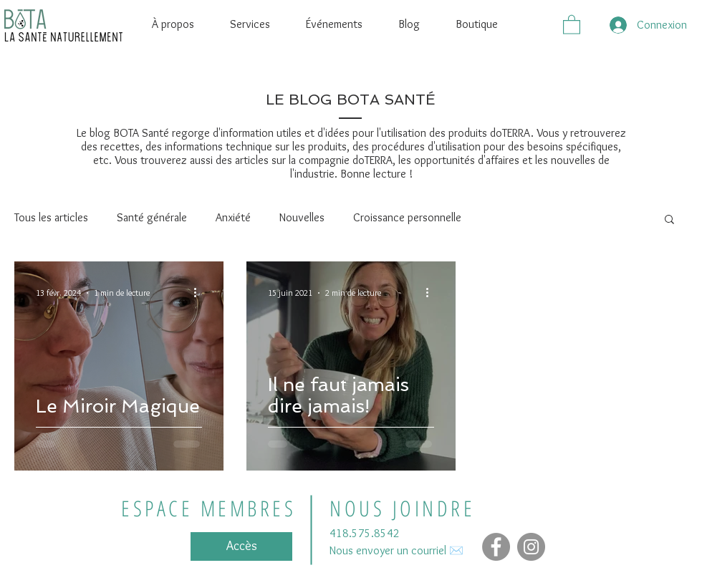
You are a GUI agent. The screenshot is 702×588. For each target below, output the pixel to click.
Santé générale (152, 217)
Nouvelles (302, 217)
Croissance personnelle (407, 217)
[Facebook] (496, 547)
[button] (572, 24)
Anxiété (233, 217)
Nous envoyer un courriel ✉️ (396, 550)
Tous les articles (51, 217)
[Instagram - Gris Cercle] (531, 547)
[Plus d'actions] (200, 293)
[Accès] (241, 546)
